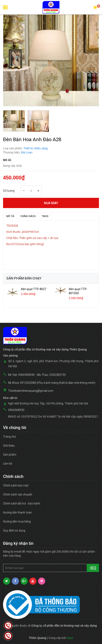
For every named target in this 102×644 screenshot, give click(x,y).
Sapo (70, 638)
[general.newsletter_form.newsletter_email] (51, 568)
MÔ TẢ (10, 216)
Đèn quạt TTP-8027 (34, 289)
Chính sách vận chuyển (18, 494)
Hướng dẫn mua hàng (17, 521)
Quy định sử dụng (14, 530)
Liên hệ (8, 464)
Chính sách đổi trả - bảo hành (22, 503)
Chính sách (28, 216)
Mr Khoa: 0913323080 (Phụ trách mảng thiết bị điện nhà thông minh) (52, 383)
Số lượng (9, 191)
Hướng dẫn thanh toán (17, 512)
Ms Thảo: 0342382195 (51, 375)
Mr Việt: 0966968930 (21, 375)
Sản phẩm (10, 455)
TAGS (45, 216)
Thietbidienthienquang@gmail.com (31, 391)
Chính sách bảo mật (16, 485)
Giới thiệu (9, 446)
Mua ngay (51, 203)
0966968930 (16, 410)
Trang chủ (9, 437)
